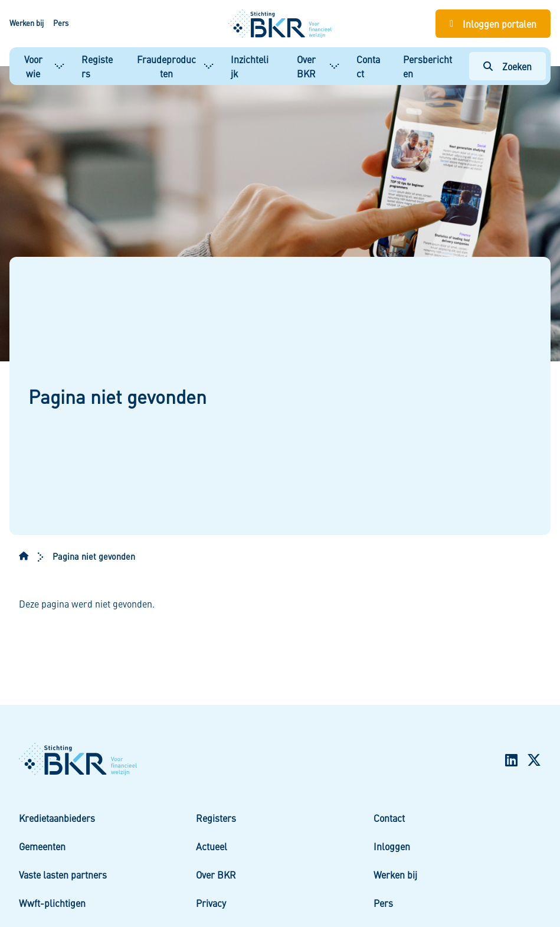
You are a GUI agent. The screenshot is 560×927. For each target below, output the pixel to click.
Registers (97, 66)
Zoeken (517, 66)
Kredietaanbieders (57, 818)
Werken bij (27, 23)
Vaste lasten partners (63, 874)
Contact (368, 66)
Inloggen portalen (500, 24)
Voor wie (33, 66)
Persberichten (428, 66)
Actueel (212, 846)
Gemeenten (42, 846)
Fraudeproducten (166, 66)
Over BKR (306, 66)
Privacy (211, 903)
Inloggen (392, 846)
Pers (61, 23)
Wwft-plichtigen (52, 903)
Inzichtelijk (250, 66)
